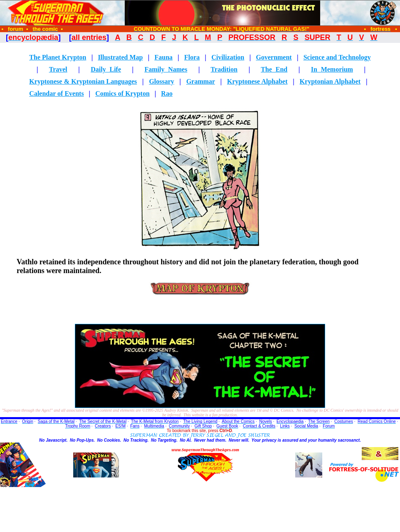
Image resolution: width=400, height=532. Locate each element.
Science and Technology (337, 57)
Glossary (161, 81)
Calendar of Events (56, 93)
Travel (58, 69)
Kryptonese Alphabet (257, 81)
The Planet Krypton (58, 57)
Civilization (228, 57)
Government (274, 57)
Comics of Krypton (122, 93)
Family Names (166, 69)
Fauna (163, 57)
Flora (192, 57)
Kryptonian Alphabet (330, 81)
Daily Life (106, 69)
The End (274, 69)
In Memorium (332, 69)
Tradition (224, 69)
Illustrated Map (120, 57)
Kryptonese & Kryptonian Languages (83, 81)
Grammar (201, 81)
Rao (167, 93)
